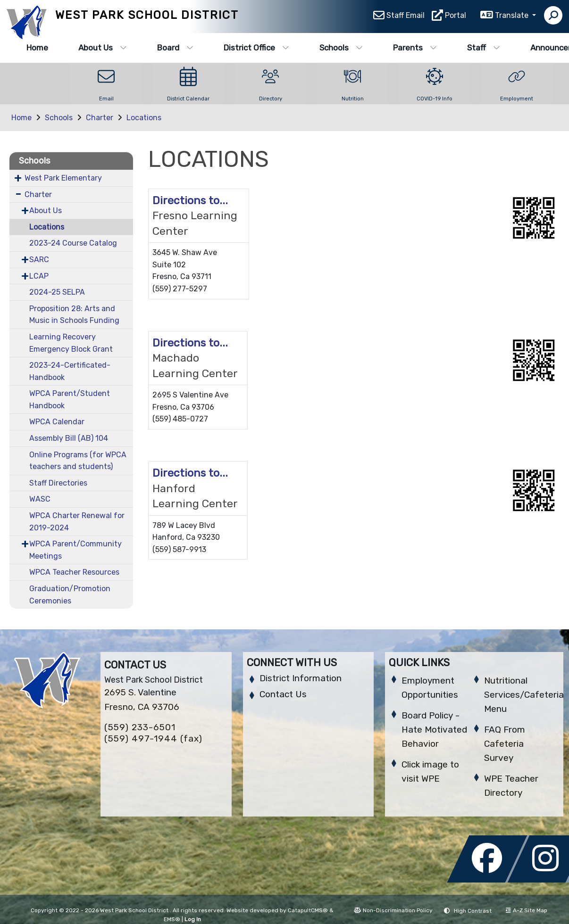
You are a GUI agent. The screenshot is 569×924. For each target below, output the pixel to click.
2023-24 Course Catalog (73, 243)
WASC (40, 499)
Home (37, 48)
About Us (103, 48)
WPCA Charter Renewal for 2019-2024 (77, 522)
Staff (484, 48)
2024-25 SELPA (57, 292)
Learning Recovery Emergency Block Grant (71, 343)
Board (175, 48)
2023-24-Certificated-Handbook (70, 371)
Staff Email (406, 17)
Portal (456, 17)
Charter (100, 118)
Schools (341, 48)
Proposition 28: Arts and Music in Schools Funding (74, 315)
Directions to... (190, 200)
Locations (144, 118)
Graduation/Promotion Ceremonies (70, 595)
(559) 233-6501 (140, 727)
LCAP (39, 276)
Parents (415, 48)
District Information (301, 678)
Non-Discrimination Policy (393, 910)
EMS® (172, 919)
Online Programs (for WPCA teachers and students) (78, 461)
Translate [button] (513, 17)
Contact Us (283, 694)
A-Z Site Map (527, 910)
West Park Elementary (63, 178)
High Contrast (473, 911)
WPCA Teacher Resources (74, 572)
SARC (39, 260)
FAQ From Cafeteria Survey (505, 744)
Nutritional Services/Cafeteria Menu (524, 695)
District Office (256, 48)
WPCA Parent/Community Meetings (75, 550)
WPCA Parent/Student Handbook (70, 400)
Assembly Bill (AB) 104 (69, 438)
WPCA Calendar (57, 422)
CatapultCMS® (308, 910)
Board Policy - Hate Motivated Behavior (434, 730)
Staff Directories (58, 483)
